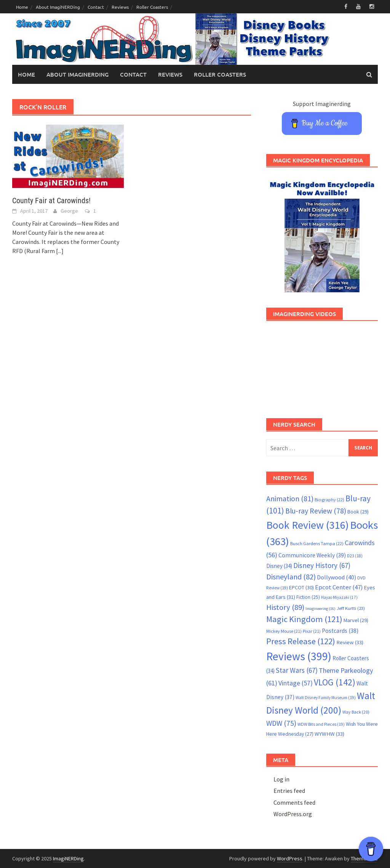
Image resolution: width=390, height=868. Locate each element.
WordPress (290, 858)
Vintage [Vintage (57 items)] (296, 683)
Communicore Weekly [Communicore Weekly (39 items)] (312, 555)
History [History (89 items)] (285, 607)
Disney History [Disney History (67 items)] (322, 565)
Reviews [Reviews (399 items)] (299, 656)
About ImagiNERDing (58, 7)
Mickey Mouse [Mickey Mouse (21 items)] (284, 631)
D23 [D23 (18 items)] (355, 556)
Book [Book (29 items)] (358, 512)
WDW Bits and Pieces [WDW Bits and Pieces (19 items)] (321, 724)
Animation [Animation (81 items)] (290, 498)
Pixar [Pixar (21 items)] (312, 631)
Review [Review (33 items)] (350, 642)
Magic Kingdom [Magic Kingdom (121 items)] (304, 619)
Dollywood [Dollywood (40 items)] (336, 577)
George (69, 211)
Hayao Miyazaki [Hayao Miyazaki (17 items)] (339, 597)
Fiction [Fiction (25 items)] (308, 597)
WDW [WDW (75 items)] (281, 723)
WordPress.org (293, 814)
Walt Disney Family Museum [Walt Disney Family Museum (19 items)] (326, 698)
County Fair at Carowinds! (51, 201)
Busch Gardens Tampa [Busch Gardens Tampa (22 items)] (317, 543)
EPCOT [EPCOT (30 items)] (301, 587)
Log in (281, 779)
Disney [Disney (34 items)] (279, 566)
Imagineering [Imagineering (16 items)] (320, 609)
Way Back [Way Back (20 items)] (356, 712)
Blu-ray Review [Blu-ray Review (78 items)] (316, 511)
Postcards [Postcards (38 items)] (340, 631)
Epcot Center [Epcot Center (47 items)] (339, 587)
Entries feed (289, 791)
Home (22, 7)
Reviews (120, 7)
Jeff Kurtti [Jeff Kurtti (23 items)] (351, 608)
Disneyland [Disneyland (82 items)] (291, 577)
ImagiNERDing (68, 858)
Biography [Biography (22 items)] (329, 500)
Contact (96, 7)
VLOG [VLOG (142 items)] (335, 682)
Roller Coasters (152, 7)
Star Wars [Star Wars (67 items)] (297, 670)
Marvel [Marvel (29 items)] (356, 620)
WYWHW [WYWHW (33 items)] (329, 734)
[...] (60, 251)
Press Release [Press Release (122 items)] (301, 641)
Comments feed (294, 802)
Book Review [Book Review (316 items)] (308, 525)
